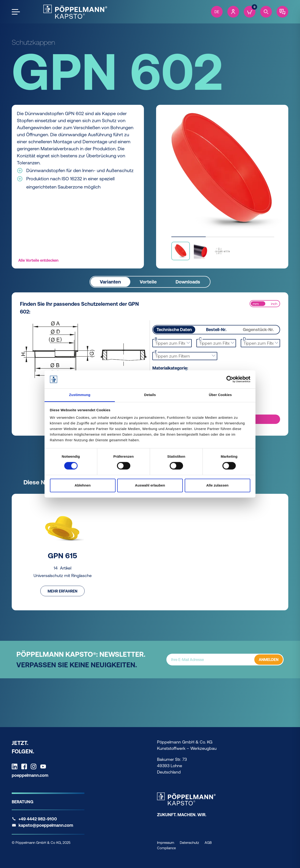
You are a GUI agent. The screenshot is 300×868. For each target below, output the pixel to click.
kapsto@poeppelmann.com (46, 825)
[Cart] (250, 12)
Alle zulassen (217, 485)
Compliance (166, 848)
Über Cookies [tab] (220, 395)
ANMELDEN (269, 660)
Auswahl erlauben (150, 485)
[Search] (266, 12)
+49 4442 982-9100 (38, 819)
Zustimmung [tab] (80, 395)
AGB (208, 843)
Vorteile (148, 281)
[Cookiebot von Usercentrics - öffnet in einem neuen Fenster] (230, 379)
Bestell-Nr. (216, 330)
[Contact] (282, 12)
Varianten (110, 281)
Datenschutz (189, 843)
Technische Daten (174, 330)
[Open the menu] (16, 12)
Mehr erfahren (62, 591)
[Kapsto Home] (75, 12)
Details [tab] (150, 395)
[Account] (233, 12)
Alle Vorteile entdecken (38, 260)
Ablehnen (82, 485)
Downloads (188, 281)
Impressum (166, 843)
